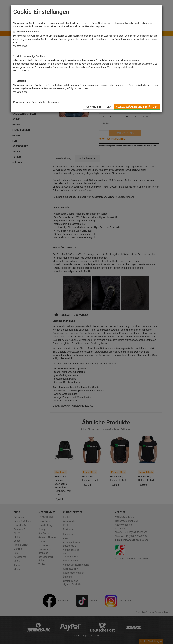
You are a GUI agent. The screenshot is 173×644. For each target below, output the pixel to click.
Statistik (21, 81)
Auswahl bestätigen (98, 107)
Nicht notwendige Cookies (31, 56)
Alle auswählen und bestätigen (137, 107)
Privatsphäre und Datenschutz (29, 102)
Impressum (54, 102)
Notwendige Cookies (28, 32)
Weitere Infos (21, 46)
